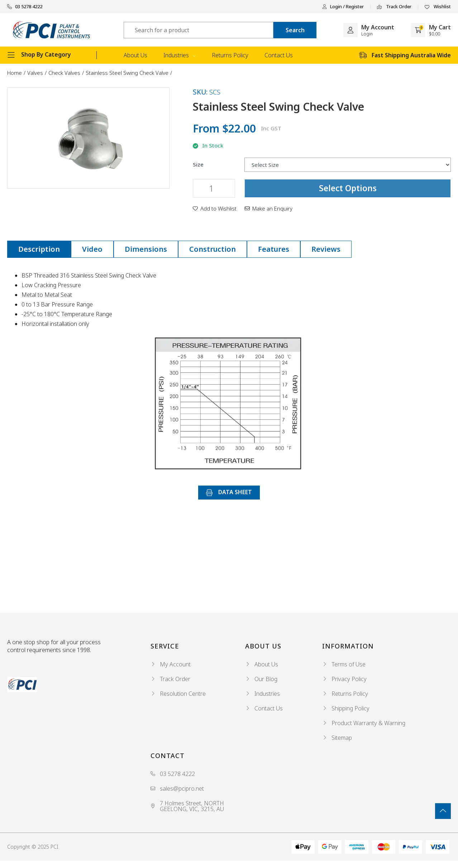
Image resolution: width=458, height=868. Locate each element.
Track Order (394, 7)
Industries (180, 55)
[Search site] (295, 30)
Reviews (326, 249)
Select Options (348, 188)
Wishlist (438, 7)
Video (92, 249)
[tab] (39, 249)
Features (274, 249)
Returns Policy (230, 55)
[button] (215, 208)
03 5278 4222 (25, 7)
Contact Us (279, 55)
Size (198, 165)
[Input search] (199, 30)
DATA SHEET (229, 492)
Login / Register (343, 7)
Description (39, 249)
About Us (135, 55)
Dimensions (146, 249)
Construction (213, 249)
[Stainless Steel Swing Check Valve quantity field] (214, 188)
